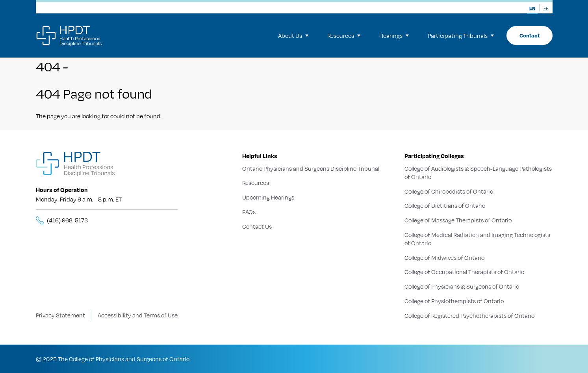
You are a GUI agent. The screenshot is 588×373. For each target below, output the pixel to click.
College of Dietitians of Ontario (445, 205)
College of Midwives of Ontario (444, 257)
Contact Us (257, 226)
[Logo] (69, 35)
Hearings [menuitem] (394, 35)
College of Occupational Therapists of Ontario (464, 272)
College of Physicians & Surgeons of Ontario (462, 286)
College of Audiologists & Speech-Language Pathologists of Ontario (478, 173)
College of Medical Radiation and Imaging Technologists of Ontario (477, 239)
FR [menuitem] (546, 8)
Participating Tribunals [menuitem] (461, 35)
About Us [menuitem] (293, 35)
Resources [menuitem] (344, 35)
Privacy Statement (60, 315)
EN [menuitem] (532, 8)
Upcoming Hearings (268, 197)
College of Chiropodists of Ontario (449, 191)
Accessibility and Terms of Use (138, 315)
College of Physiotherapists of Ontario (454, 301)
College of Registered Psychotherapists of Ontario (469, 315)
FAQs (249, 212)
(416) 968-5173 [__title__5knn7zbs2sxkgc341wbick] (67, 220)
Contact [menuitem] (530, 35)
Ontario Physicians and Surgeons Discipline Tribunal (311, 168)
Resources (256, 183)
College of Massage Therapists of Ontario (458, 220)
